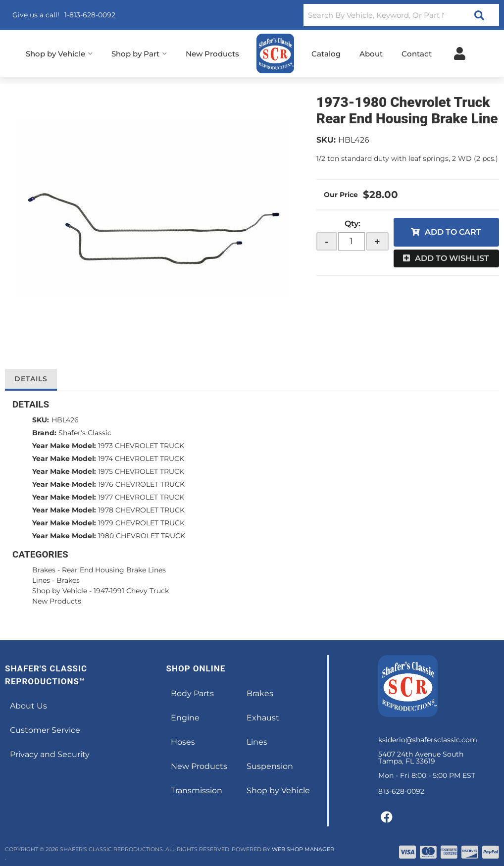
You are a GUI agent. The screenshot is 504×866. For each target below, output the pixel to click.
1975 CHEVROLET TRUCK (141, 471)
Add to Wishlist (452, 258)
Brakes (44, 570)
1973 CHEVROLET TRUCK (141, 446)
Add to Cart (453, 232)
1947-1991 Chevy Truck (131, 591)
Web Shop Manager (303, 849)
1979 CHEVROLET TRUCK (141, 523)
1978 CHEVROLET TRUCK (141, 510)
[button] (401, 15)
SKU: (326, 140)
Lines (41, 580)
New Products (57, 601)
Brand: (44, 433)
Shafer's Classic (85, 433)
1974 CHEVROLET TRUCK (141, 458)
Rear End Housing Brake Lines (114, 570)
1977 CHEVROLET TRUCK (141, 497)
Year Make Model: (64, 446)
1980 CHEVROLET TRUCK (142, 536)
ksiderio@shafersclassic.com (428, 740)
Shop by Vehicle (60, 591)
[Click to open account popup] (460, 53)
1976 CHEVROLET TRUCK (141, 484)
